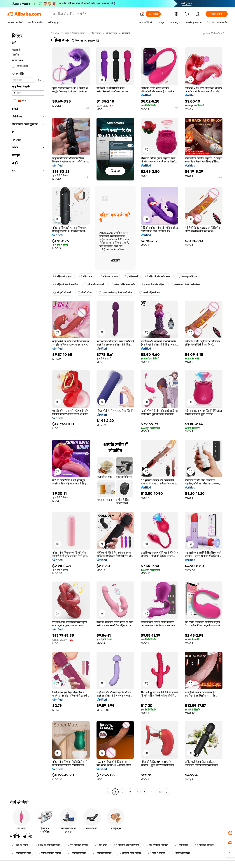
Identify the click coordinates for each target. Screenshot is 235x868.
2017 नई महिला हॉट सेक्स (47, 845)
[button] (142, 14)
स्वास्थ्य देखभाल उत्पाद (75, 33)
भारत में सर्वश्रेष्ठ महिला (153, 284)
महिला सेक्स (182, 845)
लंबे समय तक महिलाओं (157, 845)
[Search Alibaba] (95, 14)
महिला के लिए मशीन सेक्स (158, 276)
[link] (230, 833)
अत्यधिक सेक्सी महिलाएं (130, 853)
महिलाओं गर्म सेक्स (21, 853)
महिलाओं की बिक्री (204, 845)
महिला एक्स (86, 276)
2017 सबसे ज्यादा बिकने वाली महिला (115, 293)
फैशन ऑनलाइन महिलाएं (49, 853)
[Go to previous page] (108, 792)
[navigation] (28, 413)
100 (160, 792)
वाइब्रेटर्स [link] (126, 33)
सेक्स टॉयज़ (111, 33)
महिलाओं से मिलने (77, 853)
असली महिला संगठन (150, 293)
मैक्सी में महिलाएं (156, 853)
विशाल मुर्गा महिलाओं (187, 276)
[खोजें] (153, 14)
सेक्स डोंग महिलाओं (94, 284)
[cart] (188, 15)
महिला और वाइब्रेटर (63, 276)
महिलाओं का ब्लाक (109, 276)
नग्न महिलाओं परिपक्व (77, 845)
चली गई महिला (20, 845)
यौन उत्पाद (96, 33)
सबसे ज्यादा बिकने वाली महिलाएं (186, 284)
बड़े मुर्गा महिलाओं (62, 293)
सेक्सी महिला (85, 293)
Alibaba (55, 33)
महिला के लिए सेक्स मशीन (65, 284)
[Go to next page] (167, 792)
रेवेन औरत (101, 845)
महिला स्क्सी (132, 276)
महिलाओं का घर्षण (102, 853)
